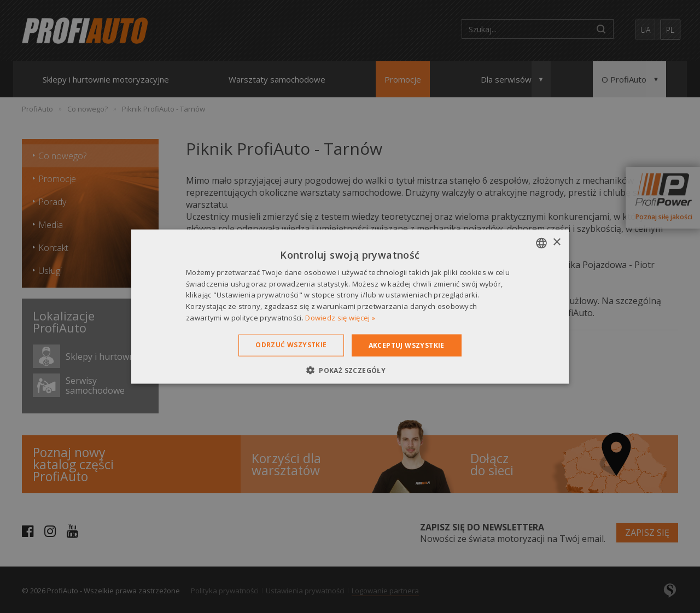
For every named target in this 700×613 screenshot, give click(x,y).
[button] (350, 370)
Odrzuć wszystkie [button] (291, 344)
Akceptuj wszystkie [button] (407, 345)
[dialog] (350, 306)
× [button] (556, 243)
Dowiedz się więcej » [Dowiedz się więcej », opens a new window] (340, 318)
